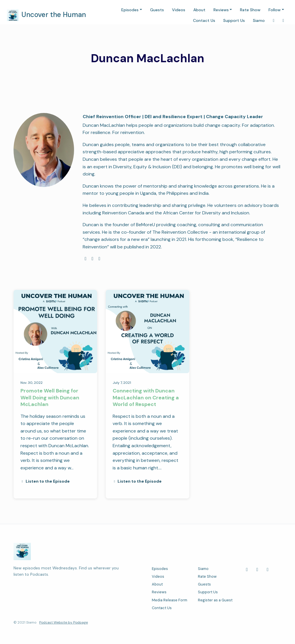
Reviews (221, 10)
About (199, 10)
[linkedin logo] (99, 259)
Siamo (259, 20)
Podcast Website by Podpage (64, 622)
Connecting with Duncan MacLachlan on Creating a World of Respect (146, 397)
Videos (179, 10)
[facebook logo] (92, 259)
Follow (275, 10)
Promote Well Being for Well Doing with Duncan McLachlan (50, 397)
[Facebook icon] (247, 570)
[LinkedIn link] (283, 21)
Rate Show (250, 10)
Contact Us (204, 20)
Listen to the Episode (45, 481)
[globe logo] (86, 259)
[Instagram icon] (268, 570)
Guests (157, 10)
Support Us (234, 20)
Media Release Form (170, 600)
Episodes (130, 10)
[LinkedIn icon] (257, 570)
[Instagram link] (274, 21)
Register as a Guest (215, 600)
